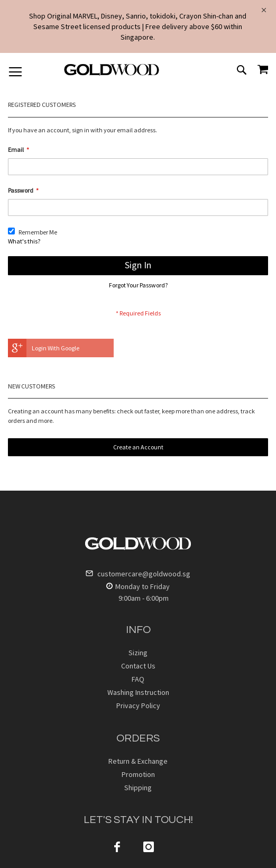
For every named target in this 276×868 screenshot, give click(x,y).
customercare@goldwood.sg (138, 574)
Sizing (138, 653)
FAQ (138, 679)
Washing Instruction (138, 692)
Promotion (138, 774)
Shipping (138, 788)
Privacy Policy (138, 706)
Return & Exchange (138, 761)
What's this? (24, 241)
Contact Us (138, 666)
